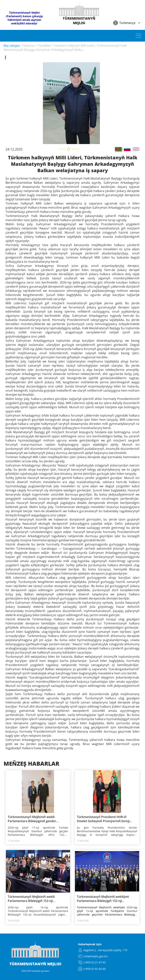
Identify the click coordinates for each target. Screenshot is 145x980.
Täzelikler (44, 46)
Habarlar (29, 46)
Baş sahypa (12, 46)
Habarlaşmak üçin (90, 944)
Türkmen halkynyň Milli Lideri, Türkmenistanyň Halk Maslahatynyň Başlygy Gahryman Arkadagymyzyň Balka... (65, 48)
